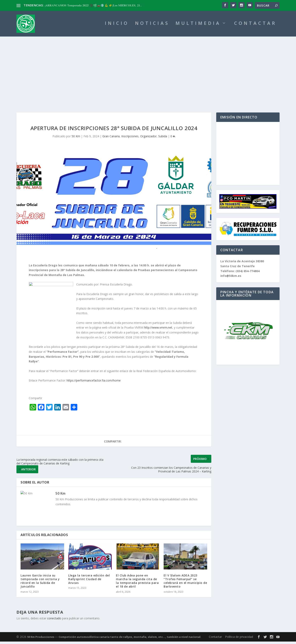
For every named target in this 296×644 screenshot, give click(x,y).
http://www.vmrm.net (158, 330)
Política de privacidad (239, 639)
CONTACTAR (255, 26)
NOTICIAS (152, 26)
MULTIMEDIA (198, 26)
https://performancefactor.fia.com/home (94, 383)
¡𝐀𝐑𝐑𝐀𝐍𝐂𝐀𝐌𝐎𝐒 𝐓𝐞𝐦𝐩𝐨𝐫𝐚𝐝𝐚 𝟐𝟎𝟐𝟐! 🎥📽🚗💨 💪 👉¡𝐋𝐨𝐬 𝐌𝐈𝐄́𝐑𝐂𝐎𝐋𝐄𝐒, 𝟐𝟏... (93, 5)
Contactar (215, 639)
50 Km (76, 139)
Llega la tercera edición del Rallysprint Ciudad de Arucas (89, 582)
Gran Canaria (111, 139)
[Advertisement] (148, 70)
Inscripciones (130, 139)
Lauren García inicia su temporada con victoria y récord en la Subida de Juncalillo (40, 583)
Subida (163, 139)
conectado (54, 621)
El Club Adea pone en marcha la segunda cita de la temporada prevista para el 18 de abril (137, 583)
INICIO (117, 26)
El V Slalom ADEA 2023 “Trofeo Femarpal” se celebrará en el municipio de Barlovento (185, 583)
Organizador (148, 139)
